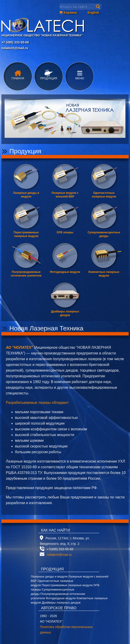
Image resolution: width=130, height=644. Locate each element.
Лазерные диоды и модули (26, 195)
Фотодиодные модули (65, 272)
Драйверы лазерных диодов (65, 313)
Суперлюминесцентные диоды (104, 234)
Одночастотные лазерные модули (104, 195)
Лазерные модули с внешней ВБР (65, 195)
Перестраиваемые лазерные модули (26, 234)
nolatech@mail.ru (15, 48)
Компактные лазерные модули (104, 274)
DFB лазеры (65, 232)
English (93, 13)
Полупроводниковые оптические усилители (26, 274)
